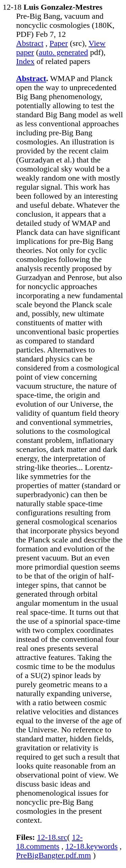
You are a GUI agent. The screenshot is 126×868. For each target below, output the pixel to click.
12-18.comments (49, 842)
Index (25, 61)
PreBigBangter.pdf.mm (54, 855)
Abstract (30, 43)
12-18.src (52, 837)
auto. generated (63, 52)
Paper (59, 43)
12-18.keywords (92, 846)
